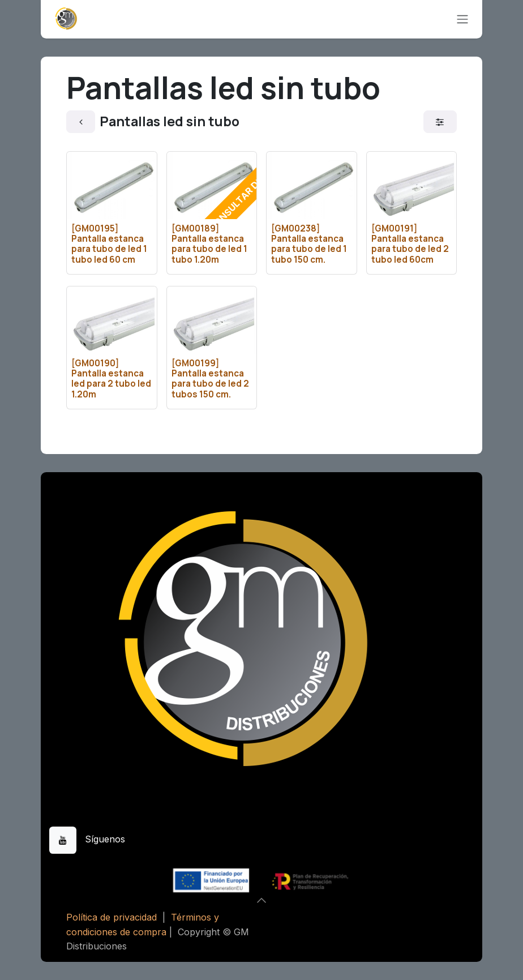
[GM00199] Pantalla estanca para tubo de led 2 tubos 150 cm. (210, 379)
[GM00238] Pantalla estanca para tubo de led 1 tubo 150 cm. (309, 244)
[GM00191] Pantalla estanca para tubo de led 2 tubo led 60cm (410, 244)
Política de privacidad (112, 917)
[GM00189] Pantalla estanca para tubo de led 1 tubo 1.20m (209, 244)
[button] (261, 900)
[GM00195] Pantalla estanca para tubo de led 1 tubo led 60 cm (109, 244)
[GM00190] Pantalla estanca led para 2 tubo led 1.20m (111, 379)
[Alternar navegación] (462, 20)
